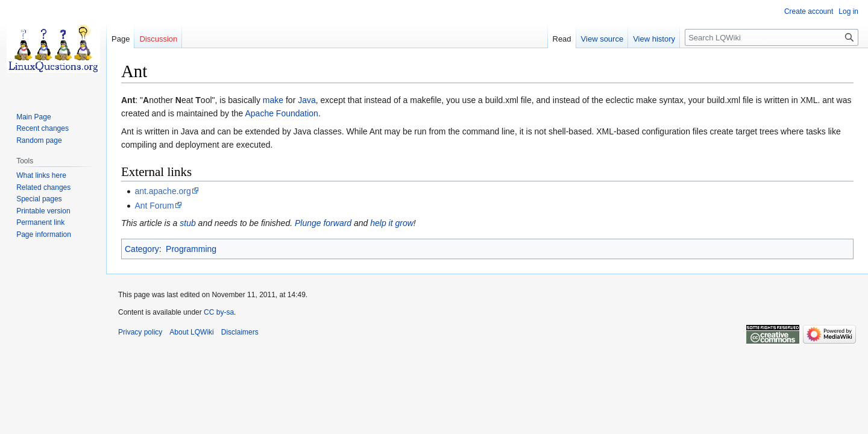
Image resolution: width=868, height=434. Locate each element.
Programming (191, 249)
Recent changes (42, 128)
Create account (809, 11)
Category (142, 249)
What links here (41, 175)
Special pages (39, 199)
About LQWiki (191, 332)
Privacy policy (140, 332)
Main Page (33, 117)
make (273, 100)
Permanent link (40, 222)
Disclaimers (240, 332)
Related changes (43, 187)
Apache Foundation (281, 113)
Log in (848, 11)
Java (307, 100)
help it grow (392, 223)
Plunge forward (323, 223)
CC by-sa (219, 312)
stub (187, 223)
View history (654, 39)
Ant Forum (154, 206)
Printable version (43, 211)
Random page (39, 140)
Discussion (158, 39)
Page (121, 39)
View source (602, 39)
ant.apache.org (162, 191)
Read (562, 39)
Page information (44, 234)
